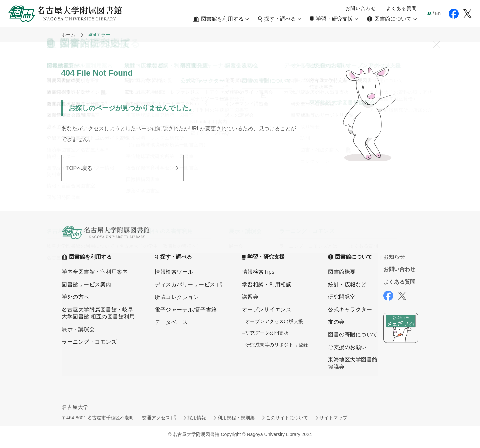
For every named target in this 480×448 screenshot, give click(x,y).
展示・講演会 (78, 329)
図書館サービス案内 (86, 284)
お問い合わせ (361, 8)
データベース (171, 322)
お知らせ (394, 257)
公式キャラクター (350, 309)
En (438, 13)
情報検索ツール (174, 272)
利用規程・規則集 (236, 418)
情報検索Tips (258, 272)
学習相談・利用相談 (267, 284)
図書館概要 (342, 272)
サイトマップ (333, 418)
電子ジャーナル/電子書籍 (186, 310)
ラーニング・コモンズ (89, 342)
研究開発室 (342, 297)
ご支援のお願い (347, 347)
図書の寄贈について (353, 334)
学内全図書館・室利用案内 (95, 272)
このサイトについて (287, 418)
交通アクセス (156, 418)
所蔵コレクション (177, 297)
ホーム (68, 35)
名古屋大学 (75, 407)
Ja (429, 13)
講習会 (250, 297)
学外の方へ (75, 297)
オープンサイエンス (267, 309)
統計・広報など (347, 284)
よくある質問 (401, 8)
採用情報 (197, 418)
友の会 (336, 322)
